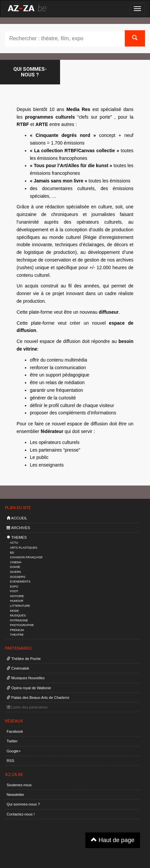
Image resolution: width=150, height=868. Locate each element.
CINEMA (16, 562)
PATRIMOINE (19, 620)
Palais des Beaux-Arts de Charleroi (38, 698)
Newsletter (15, 795)
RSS (10, 761)
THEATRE (17, 635)
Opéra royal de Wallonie (29, 688)
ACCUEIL (17, 518)
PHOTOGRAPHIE (22, 625)
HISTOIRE (17, 596)
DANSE (15, 567)
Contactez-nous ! (21, 814)
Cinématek (18, 668)
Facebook (15, 731)
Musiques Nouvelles (26, 678)
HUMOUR (17, 601)
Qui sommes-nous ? (23, 804)
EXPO (14, 587)
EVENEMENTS (20, 582)
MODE (14, 611)
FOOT (14, 591)
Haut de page (113, 840)
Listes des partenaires (27, 707)
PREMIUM (17, 630)
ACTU (14, 543)
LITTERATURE (20, 606)
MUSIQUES (18, 615)
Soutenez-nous (19, 785)
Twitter (12, 741)
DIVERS (15, 572)
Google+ (14, 751)
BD (12, 553)
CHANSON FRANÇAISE (26, 557)
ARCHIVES (18, 528)
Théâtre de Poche (24, 659)
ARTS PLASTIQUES (24, 548)
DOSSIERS (18, 577)
